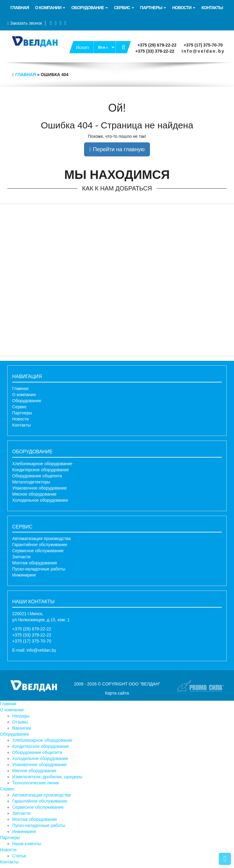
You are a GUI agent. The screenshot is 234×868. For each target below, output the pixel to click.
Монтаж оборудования (35, 563)
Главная (20, 8)
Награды (21, 716)
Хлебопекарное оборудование (42, 464)
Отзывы (20, 722)
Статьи (19, 856)
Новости (184, 8)
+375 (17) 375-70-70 (203, 45)
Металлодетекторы (31, 482)
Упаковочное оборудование (39, 488)
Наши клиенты (27, 844)
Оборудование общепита (37, 476)
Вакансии (22, 728)
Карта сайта (117, 693)
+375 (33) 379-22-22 (155, 51)
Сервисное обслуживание (38, 551)
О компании (50, 8)
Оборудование (90, 8)
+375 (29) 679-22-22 (157, 45)
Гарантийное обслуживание (40, 545)
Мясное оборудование (34, 494)
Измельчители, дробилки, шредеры (47, 777)
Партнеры (153, 8)
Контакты (212, 8)
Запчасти (21, 557)
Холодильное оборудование (40, 500)
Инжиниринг (24, 575)
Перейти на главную (117, 149)
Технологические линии (36, 783)
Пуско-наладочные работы (39, 569)
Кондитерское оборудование (41, 470)
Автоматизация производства (41, 539)
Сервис (124, 8)
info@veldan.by (203, 51)
